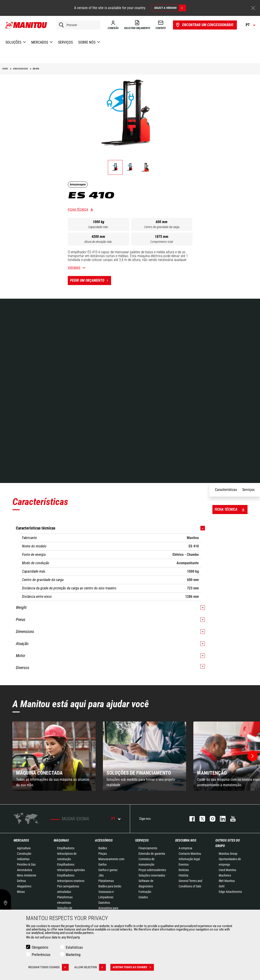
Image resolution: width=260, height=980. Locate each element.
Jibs (101, 875)
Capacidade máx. (98, 227)
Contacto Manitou (190, 854)
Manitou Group (228, 854)
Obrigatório (40, 947)
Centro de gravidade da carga (162, 227)
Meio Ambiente (27, 875)
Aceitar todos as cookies (133, 967)
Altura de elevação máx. (98, 242)
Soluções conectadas (152, 875)
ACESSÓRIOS (104, 840)
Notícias (184, 870)
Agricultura (24, 848)
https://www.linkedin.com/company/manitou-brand (220, 819)
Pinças (103, 854)
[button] (253, 756)
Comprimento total (162, 242)
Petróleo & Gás (26, 864)
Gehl (222, 886)
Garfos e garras (108, 870)
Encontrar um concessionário (204, 25)
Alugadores (24, 886)
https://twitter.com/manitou (200, 819)
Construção (24, 854)
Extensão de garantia (152, 854)
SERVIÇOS (142, 840)
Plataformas (106, 881)
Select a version (170, 8)
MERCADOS (21, 840)
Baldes (103, 848)
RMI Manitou (227, 881)
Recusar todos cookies (49, 967)
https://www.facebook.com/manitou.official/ (190, 819)
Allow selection (90, 967)
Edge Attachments (230, 892)
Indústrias (23, 859)
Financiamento (148, 848)
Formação (145, 892)
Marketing (73, 955)
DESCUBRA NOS (186, 840)
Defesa (21, 881)
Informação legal (189, 859)
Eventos (184, 864)
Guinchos (104, 903)
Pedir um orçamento (91, 281)
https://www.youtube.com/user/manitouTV (231, 819)
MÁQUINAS (61, 840)
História (183, 875)
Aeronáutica (25, 870)
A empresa (185, 848)
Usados (143, 897)
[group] (54, 756)
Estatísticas (74, 947)
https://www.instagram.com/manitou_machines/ (210, 819)
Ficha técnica (78, 209)
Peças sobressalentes (152, 870)
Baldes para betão (110, 886)
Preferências (41, 955)
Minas (21, 892)
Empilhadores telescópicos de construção (67, 854)
